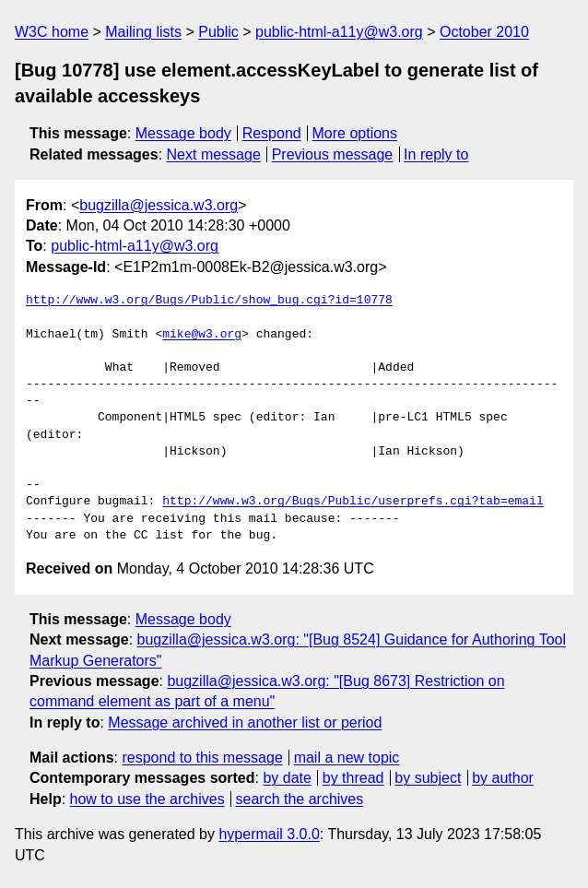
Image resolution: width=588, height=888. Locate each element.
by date (287, 778)
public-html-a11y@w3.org (339, 32)
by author (503, 778)
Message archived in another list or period (245, 722)
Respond (272, 133)
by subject (428, 778)
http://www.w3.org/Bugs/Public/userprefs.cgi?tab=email (353, 502)
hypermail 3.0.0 (269, 834)
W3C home (52, 32)
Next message (214, 154)
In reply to (436, 154)
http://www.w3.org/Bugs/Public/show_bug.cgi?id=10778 (209, 301)
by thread (353, 778)
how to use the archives (147, 799)
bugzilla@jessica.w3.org (159, 205)
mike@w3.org (202, 335)
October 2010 (484, 32)
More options (355, 133)
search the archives (300, 799)
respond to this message (202, 758)
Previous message (333, 154)
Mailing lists (143, 32)
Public (218, 32)
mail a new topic (347, 758)
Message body (183, 133)
